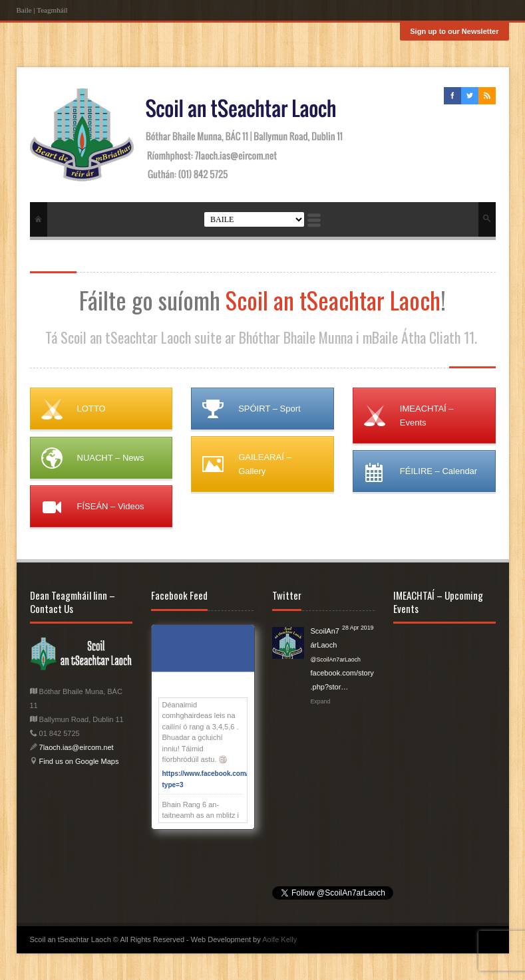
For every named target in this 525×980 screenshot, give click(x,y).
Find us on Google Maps (78, 761)
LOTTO (91, 409)
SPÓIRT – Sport (269, 409)
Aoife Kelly (279, 939)
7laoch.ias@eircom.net (77, 747)
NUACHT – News (111, 458)
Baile (24, 10)
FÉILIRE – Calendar (438, 471)
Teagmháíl (52, 10)
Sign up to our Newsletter (454, 31)
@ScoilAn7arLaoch (336, 660)
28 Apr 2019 (358, 628)
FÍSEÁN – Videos (111, 506)
